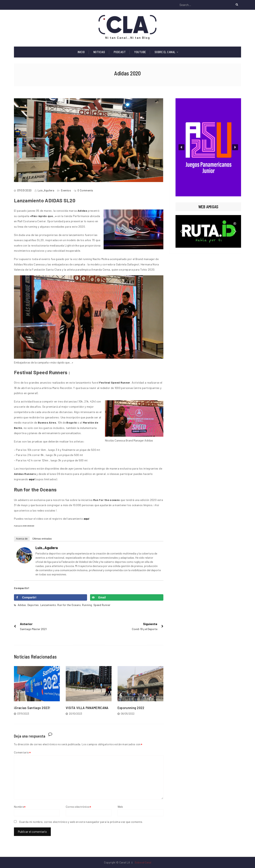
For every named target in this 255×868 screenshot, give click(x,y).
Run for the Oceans (69, 605)
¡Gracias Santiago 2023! (32, 708)
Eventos (66, 190)
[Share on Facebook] (51, 597)
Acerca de (22, 539)
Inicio (81, 52)
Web (120, 807)
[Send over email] (127, 597)
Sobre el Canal (165, 52)
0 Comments (85, 190)
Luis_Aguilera (46, 190)
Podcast (120, 52)
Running (87, 605)
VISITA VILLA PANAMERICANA (87, 708)
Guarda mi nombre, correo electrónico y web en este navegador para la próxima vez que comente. (81, 822)
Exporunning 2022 (131, 708)
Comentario (22, 752)
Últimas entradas (42, 539)
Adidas (22, 605)
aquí (86, 519)
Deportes (33, 605)
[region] (208, 147)
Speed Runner (102, 605)
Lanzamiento (48, 605)
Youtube (140, 52)
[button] (208, 147)
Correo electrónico (78, 807)
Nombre (19, 807)
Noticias (99, 52)
